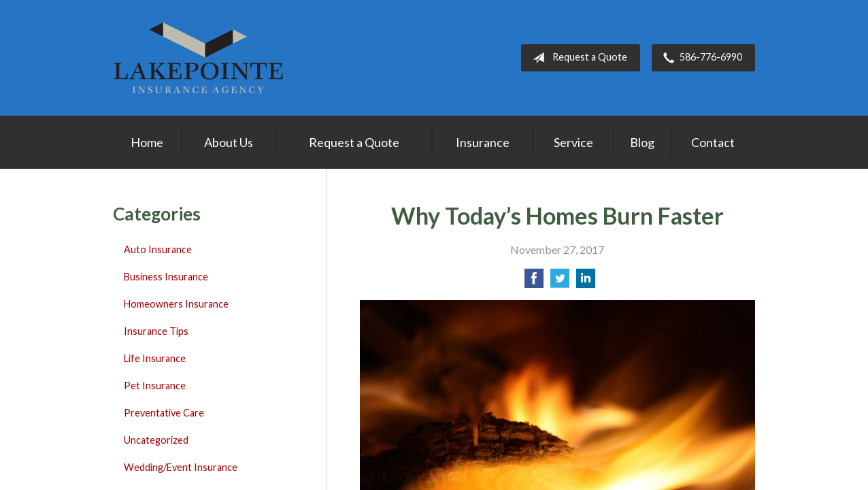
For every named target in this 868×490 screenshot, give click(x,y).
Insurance (483, 142)
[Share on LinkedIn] (586, 282)
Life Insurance (155, 358)
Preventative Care (164, 413)
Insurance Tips (156, 331)
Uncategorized (156, 440)
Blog (642, 142)
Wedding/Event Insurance (181, 467)
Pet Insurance (155, 386)
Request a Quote (577, 58)
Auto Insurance (158, 249)
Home (147, 142)
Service (573, 142)
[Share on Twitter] (560, 282)
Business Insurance (166, 277)
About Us (229, 142)
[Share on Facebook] (534, 282)
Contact (713, 142)
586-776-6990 (700, 58)
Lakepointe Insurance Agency (198, 58)
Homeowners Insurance (176, 304)
